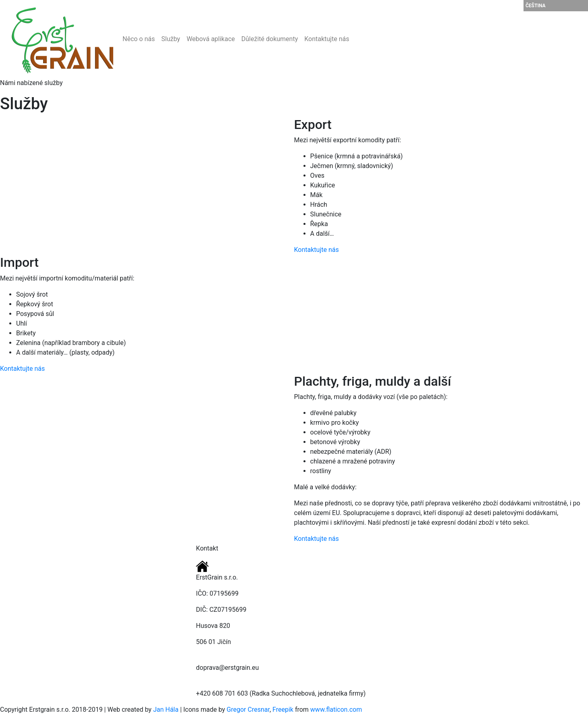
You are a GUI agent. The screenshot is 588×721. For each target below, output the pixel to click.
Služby (171, 39)
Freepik (283, 710)
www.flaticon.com (336, 710)
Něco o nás (139, 39)
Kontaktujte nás (327, 39)
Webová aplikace (211, 39)
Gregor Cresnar (248, 710)
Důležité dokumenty (270, 39)
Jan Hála (166, 710)
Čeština (536, 6)
